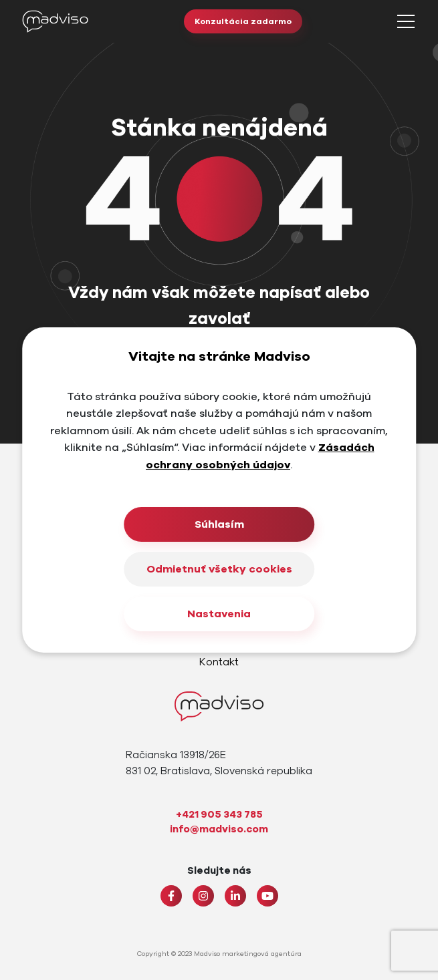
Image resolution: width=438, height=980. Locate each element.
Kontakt (219, 662)
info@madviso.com (219, 829)
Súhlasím (219, 524)
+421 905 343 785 (219, 814)
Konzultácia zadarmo (243, 21)
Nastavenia (219, 614)
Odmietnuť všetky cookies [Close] (219, 569)
